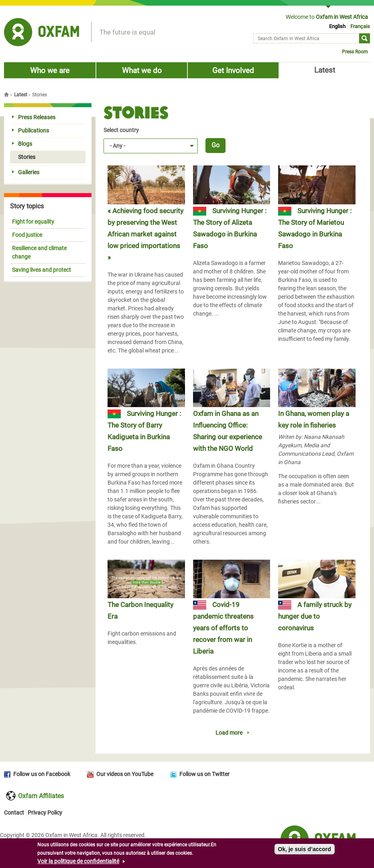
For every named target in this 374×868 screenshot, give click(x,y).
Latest (325, 70)
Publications (30, 130)
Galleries (26, 172)
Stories (24, 157)
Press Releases (34, 117)
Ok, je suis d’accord (305, 851)
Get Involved (233, 70)
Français (360, 26)
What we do (142, 70)
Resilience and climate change (39, 252)
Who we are (50, 70)
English (337, 26)
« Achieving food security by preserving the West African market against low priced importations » (145, 234)
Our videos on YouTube (125, 774)
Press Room (355, 52)
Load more (229, 733)
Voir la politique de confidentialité (78, 863)
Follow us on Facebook (42, 774)
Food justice (27, 235)
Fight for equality (33, 222)
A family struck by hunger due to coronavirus (315, 616)
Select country (121, 130)
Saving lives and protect (42, 270)
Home (7, 94)
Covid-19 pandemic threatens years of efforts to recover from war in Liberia (223, 628)
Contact (14, 813)
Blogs (22, 144)
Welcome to (327, 17)
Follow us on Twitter (204, 774)
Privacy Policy (45, 813)
